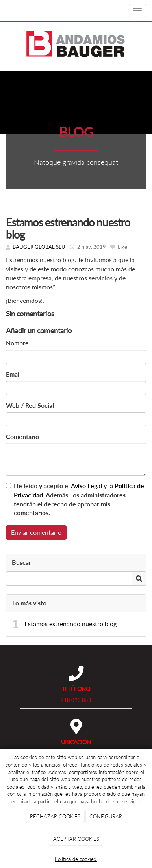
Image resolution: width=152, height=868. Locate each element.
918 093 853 (76, 700)
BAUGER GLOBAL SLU (39, 247)
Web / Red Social (30, 405)
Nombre (17, 343)
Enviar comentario (36, 532)
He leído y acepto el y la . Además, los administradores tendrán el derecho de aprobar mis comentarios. (79, 499)
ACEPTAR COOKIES (76, 839)
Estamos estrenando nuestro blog (70, 624)
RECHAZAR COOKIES (55, 816)
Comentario (22, 436)
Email (13, 374)
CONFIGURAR (106, 816)
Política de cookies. (76, 859)
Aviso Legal (86, 486)
